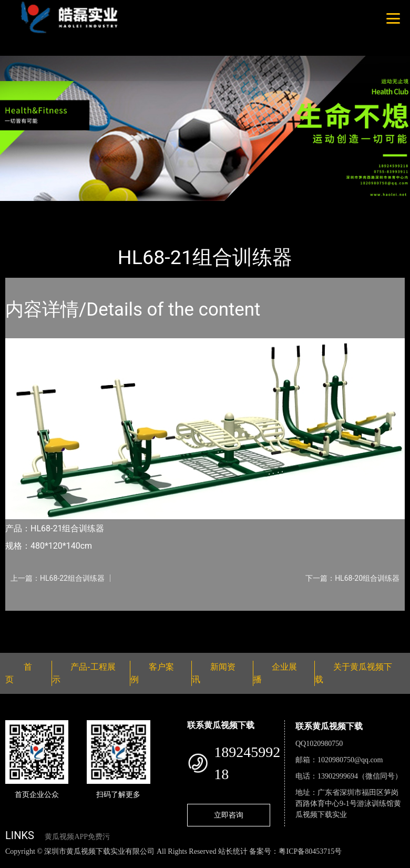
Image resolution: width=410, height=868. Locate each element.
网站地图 (16, 862)
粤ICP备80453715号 (310, 851)
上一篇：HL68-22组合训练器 (58, 578)
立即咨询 (229, 815)
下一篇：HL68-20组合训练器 (352, 578)
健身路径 (121, 208)
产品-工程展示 (68, 208)
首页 (24, 208)
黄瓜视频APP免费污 (77, 837)
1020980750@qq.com (350, 760)
